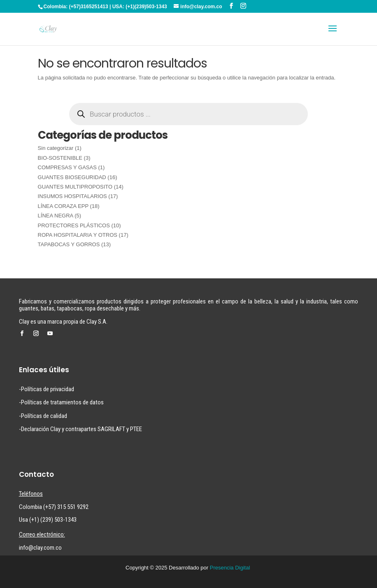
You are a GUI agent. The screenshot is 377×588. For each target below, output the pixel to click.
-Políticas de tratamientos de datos (61, 402)
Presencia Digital (230, 568)
